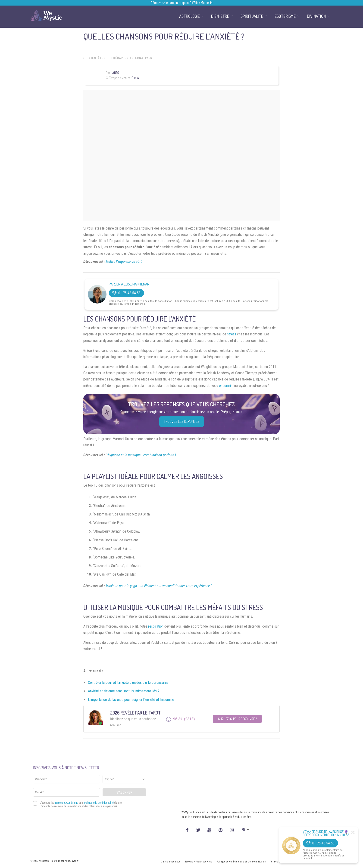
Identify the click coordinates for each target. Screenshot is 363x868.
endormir (225, 386)
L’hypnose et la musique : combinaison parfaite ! (141, 455)
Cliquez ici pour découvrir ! (237, 719)
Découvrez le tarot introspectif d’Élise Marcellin (182, 3)
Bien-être (97, 58)
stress (232, 334)
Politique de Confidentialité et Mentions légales (241, 862)
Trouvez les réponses (182, 421)
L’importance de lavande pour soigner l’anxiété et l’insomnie (131, 700)
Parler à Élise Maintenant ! (131, 284)
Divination (316, 16)
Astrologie (189, 16)
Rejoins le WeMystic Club (199, 862)
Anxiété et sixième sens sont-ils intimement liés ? (124, 691)
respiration (156, 626)
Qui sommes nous (171, 862)
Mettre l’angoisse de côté (124, 262)
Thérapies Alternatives (132, 58)
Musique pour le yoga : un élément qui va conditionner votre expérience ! (159, 586)
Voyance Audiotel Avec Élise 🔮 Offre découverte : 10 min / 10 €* (326, 833)
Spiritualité (252, 16)
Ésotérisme (285, 16)
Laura (115, 73)
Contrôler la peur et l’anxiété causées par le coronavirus (128, 682)
